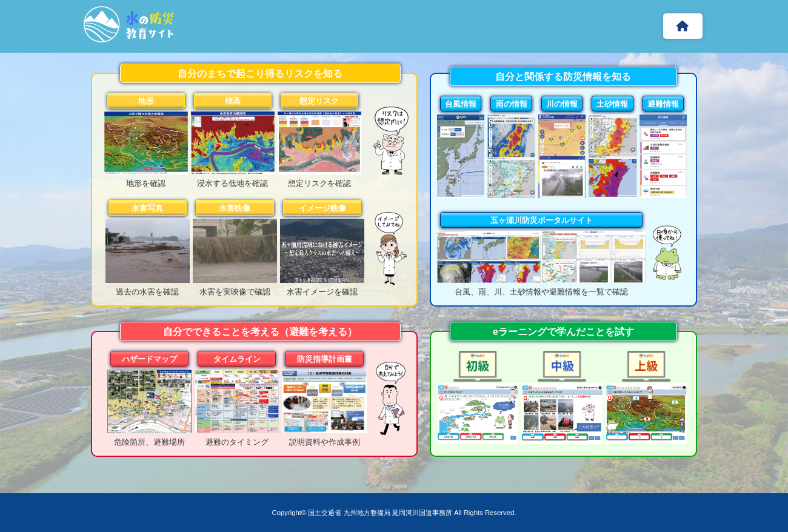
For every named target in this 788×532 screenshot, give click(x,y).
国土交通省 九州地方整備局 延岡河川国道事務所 (380, 513)
